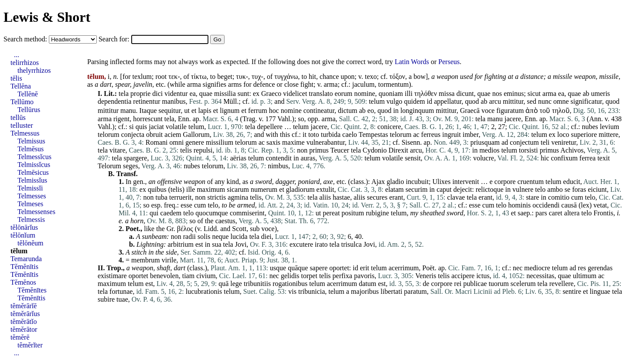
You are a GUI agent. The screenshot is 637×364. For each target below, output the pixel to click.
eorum (343, 94)
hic (545, 158)
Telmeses (30, 204)
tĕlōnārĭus (24, 227)
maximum (211, 189)
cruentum (531, 182)
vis (292, 291)
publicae (475, 284)
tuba (161, 197)
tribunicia (312, 291)
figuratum (510, 111)
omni (176, 142)
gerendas (600, 268)
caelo (350, 134)
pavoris (364, 276)
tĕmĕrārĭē (24, 306)
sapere (318, 268)
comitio (559, 197)
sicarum (238, 189)
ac (416, 134)
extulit (325, 189)
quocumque (212, 213)
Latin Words (412, 62)
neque (220, 236)
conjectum (524, 142)
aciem (173, 134)
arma (194, 84)
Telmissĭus (32, 180)
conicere (389, 127)
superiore (584, 134)
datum (368, 284)
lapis (204, 111)
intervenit (465, 182)
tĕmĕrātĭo (24, 321)
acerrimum (404, 268)
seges (131, 166)
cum (577, 197)
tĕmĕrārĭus (25, 314)
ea (193, 94)
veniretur (564, 142)
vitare (117, 150)
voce (488, 111)
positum (353, 213)
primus (319, 150)
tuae (122, 299)
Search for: (115, 39)
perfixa (342, 276)
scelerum (523, 284)
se (567, 189)
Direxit (398, 150)
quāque (298, 268)
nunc (545, 101)
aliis (325, 197)
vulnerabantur (326, 142)
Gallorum (196, 134)
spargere (136, 158)
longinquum (417, 111)
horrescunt (148, 119)
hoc (274, 111)
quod (472, 101)
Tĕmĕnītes (32, 290)
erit (364, 268)
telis (186, 150)
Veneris (426, 276)
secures (377, 197)
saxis (273, 142)
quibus (157, 189)
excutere (301, 244)
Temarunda (26, 259)
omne (561, 101)
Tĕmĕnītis (24, 267)
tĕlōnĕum (31, 243)
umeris (601, 94)
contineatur (319, 111)
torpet (309, 276)
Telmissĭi (30, 188)
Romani (157, 142)
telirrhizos (25, 63)
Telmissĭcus (34, 165)
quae (206, 94)
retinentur (146, 101)
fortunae (121, 291)
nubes (590, 127)
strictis (217, 197)
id (429, 101)
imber (471, 134)
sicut (534, 94)
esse (186, 205)
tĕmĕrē (20, 337)
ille (191, 189)
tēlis (16, 78)
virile (169, 260)
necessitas (541, 276)
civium (206, 276)
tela (124, 94)
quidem (415, 101)
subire (106, 299)
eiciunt (597, 189)
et (194, 111)
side (171, 252)
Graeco (271, 94)
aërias (238, 158)
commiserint (247, 213)
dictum (347, 111)
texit (603, 158)
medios (489, 150)
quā (223, 284)
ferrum (258, 111)
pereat (331, 213)
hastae (341, 197)
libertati (392, 291)
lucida (239, 236)
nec (518, 268)
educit (572, 182)
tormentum (393, 84)
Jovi (241, 244)
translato (321, 94)
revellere (562, 284)
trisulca (352, 244)
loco (563, 134)
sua (216, 244)
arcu (495, 101)
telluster (22, 125)
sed (532, 101)
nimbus (278, 166)
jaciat (156, 127)
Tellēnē (28, 94)
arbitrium (181, 244)
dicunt (465, 94)
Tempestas (373, 134)
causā (569, 205)
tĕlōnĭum (23, 235)
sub (255, 229)
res (582, 268)
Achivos (572, 150)
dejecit (463, 189)
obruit (154, 134)
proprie (140, 94)
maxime (293, 142)
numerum (264, 189)
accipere (463, 276)
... (17, 55)
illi (409, 94)
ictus (483, 276)
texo (371, 77)
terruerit (181, 197)
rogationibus (290, 284)
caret (556, 213)
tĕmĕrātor (24, 329)
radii (189, 236)
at (511, 77)
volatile (176, 127)
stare (532, 197)
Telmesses (32, 196)
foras (579, 189)
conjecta (133, 134)
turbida (331, 134)
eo (371, 111)
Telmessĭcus (34, 157)
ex (256, 94)
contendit (279, 158)
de (426, 284)
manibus (174, 101)
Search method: (26, 39)
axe (328, 182)
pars (541, 213)
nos (497, 94)
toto (314, 134)
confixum (564, 158)
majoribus (365, 291)
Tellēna (21, 86)
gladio (395, 182)
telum (377, 101)
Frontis (603, 213)
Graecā (470, 111)
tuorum (499, 284)
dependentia (114, 101)
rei (458, 284)
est (199, 244)
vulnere (523, 189)
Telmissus (31, 141)
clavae (456, 197)
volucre (484, 158)
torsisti (528, 150)
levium (610, 127)
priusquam (485, 142)
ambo (555, 189)
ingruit (451, 134)
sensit (412, 158)
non (302, 150)
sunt (244, 94)
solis (204, 236)
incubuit (417, 182)
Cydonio (375, 150)
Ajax (378, 182)
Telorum (109, 166)
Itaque (148, 111)
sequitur (170, 111)
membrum (146, 260)
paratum (416, 291)
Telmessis (31, 219)
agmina (238, 197)
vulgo (394, 101)
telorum (109, 134)
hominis (520, 205)
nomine (364, 94)
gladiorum (300, 189)
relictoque (490, 189)
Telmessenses (36, 212)
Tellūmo (22, 102)
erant (396, 197)
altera (572, 213)
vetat (600, 205)
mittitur (513, 101)
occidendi (546, 205)
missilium (220, 142)
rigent (121, 119)
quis (141, 127)
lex (585, 205)
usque (278, 268)
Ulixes (442, 182)
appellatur (448, 101)
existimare (112, 276)
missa (446, 94)
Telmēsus (31, 149)
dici (157, 94)
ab (586, 94)
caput (444, 189)
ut (187, 111)
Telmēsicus (33, 172)
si (131, 127)
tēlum (19, 251)
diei (266, 236)
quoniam (391, 94)
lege (236, 284)
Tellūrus (29, 110)
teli (545, 142)
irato (321, 244)
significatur (586, 101)
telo (540, 189)
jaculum (364, 84)
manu (128, 111)
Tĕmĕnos (23, 282)
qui (154, 213)
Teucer (339, 150)
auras (308, 158)
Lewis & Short (47, 17)
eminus (514, 94)
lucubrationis (204, 291)
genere (195, 142)
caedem (171, 213)
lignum (230, 111)
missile (562, 77)
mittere (608, 134)
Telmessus (25, 133)
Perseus (449, 62)
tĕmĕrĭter (30, 345)
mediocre (537, 268)
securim (417, 189)
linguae (600, 291)
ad (505, 142)
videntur (176, 94)
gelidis (290, 276)
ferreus (431, 134)
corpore (505, 182)
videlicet (295, 94)
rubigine (377, 213)
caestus (225, 221)
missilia (225, 94)
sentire (572, 291)
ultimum (585, 276)
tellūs (18, 117)
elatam (394, 189)
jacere (513, 119)
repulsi (203, 150)
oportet (339, 268)
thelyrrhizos (34, 70)
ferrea (588, 158)
